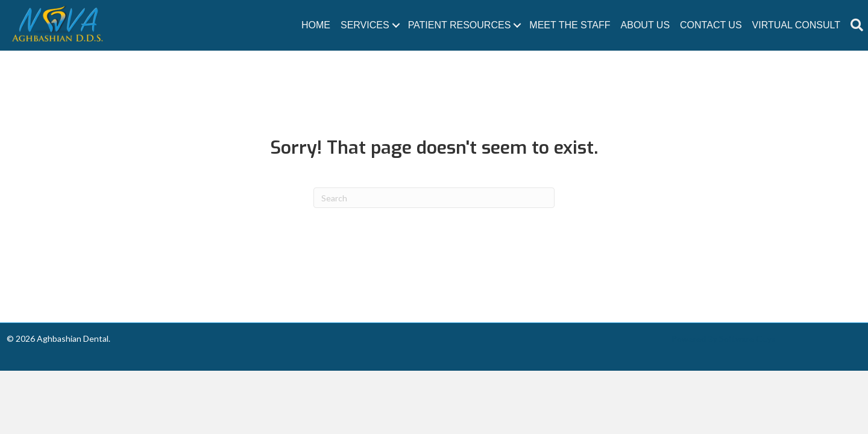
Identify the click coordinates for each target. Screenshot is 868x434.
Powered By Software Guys (724, 338)
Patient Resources (460, 25)
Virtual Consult (796, 25)
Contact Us (711, 25)
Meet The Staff (570, 25)
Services (365, 25)
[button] (857, 25)
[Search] (434, 198)
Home (316, 25)
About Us (646, 25)
